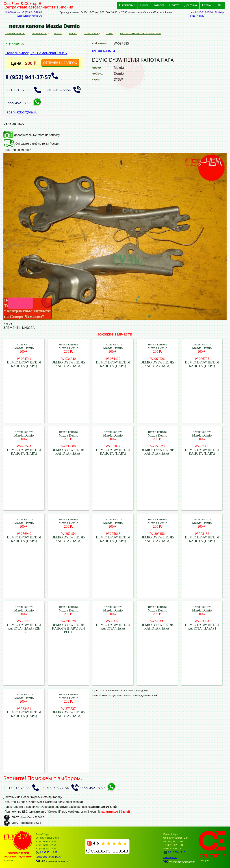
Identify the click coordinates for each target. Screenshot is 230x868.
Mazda (58, 33)
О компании (127, 5)
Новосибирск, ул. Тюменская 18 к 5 (36, 53)
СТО (220, 5)
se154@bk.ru (197, 16)
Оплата (174, 5)
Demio (73, 33)
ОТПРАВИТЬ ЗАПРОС (60, 63)
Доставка (191, 5)
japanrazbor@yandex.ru (29, 16)
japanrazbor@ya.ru (21, 112)
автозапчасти (40, 33)
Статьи (207, 5)
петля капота (91, 33)
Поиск (144, 5)
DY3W (109, 33)
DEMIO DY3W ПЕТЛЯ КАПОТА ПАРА (140, 33)
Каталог (159, 5)
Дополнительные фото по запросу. (32, 135)
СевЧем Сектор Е (15, 33)
